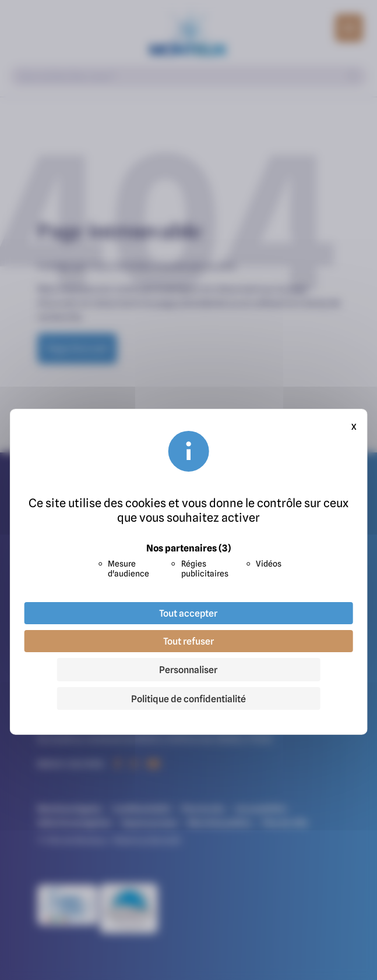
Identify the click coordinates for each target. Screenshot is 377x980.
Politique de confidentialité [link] (188, 699)
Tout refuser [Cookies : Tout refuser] (188, 641)
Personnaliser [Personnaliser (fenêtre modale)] (188, 670)
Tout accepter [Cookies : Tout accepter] (188, 613)
